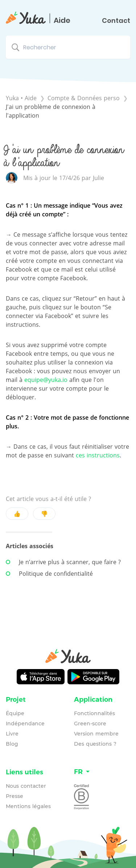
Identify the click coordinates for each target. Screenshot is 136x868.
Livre (12, 734)
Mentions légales (28, 806)
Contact (116, 21)
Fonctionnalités (94, 713)
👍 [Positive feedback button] (17, 514)
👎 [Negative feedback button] (44, 514)
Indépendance (25, 724)
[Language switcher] (102, 772)
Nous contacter (26, 786)
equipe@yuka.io (46, 380)
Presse (15, 796)
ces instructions (98, 455)
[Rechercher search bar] (68, 47)
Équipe (15, 713)
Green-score (90, 724)
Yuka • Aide (21, 98)
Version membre (96, 734)
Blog (12, 744)
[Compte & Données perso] (85, 98)
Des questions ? (95, 744)
